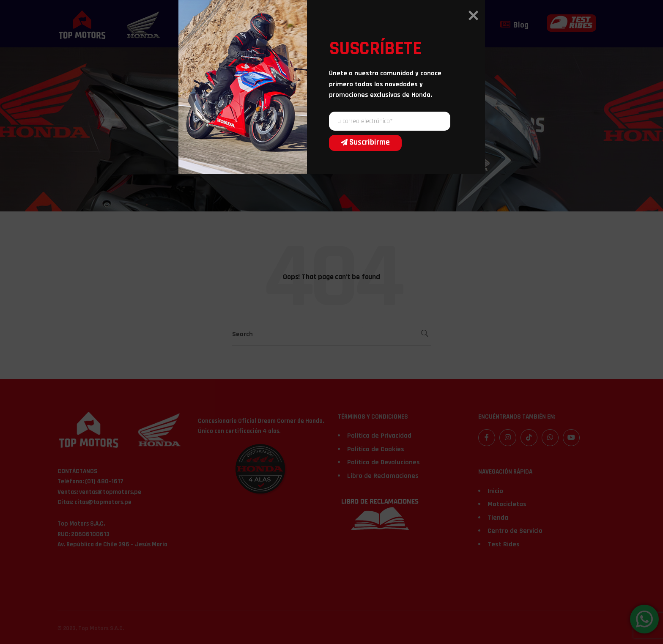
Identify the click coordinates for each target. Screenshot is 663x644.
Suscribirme (360, 377)
